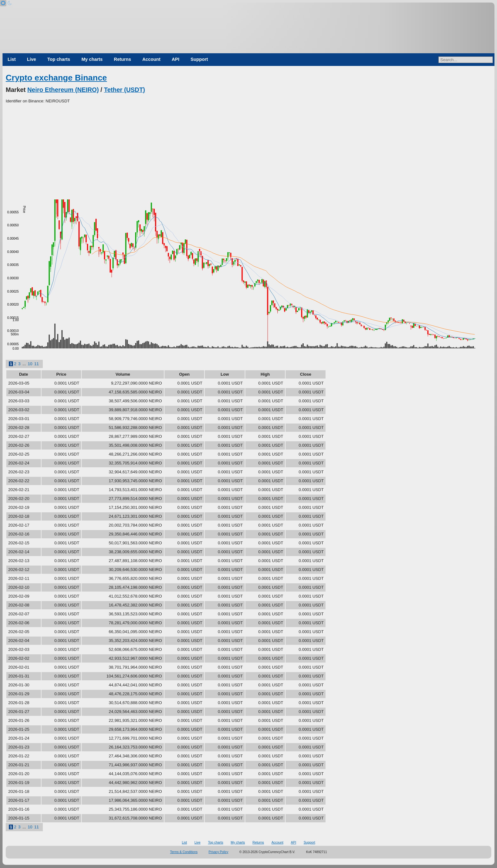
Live (32, 59)
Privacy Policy (218, 852)
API (176, 59)
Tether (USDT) (125, 90)
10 (30, 364)
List (12, 59)
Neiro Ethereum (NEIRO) (63, 90)
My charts (92, 59)
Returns (122, 59)
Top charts (59, 59)
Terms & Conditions (184, 852)
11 (36, 364)
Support (199, 59)
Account (151, 59)
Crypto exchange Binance (56, 78)
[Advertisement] (248, 152)
